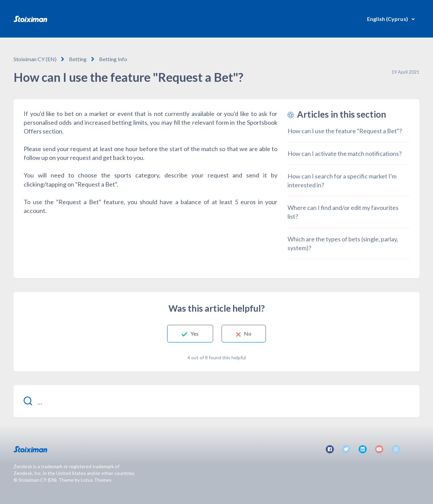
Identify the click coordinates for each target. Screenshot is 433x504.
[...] (216, 401)
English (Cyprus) (388, 19)
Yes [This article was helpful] (195, 333)
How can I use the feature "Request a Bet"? (345, 131)
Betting (78, 59)
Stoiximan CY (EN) (35, 59)
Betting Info (113, 59)
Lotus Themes (96, 480)
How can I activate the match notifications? (345, 153)
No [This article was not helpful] (248, 333)
